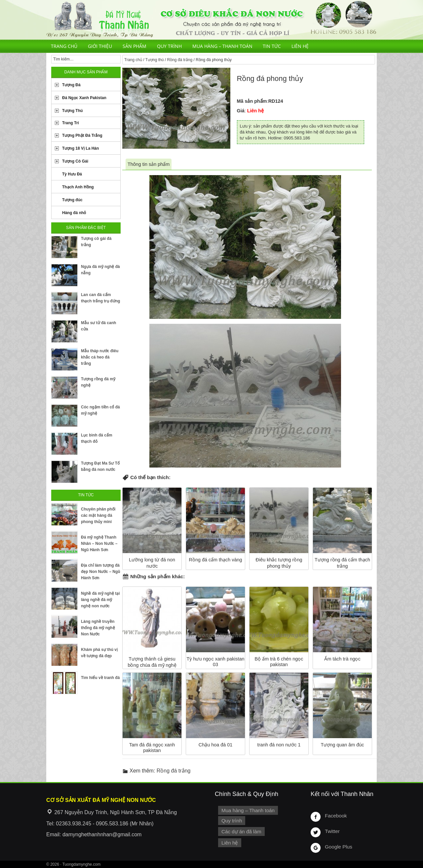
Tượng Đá (71, 85)
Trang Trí (71, 123)
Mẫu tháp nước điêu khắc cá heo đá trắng (100, 357)
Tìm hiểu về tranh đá (100, 678)
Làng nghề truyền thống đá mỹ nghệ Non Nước (98, 628)
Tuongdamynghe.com (82, 864)
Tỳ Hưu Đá (72, 174)
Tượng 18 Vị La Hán (80, 148)
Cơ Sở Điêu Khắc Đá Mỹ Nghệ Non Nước (211, 20)
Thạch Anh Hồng (78, 187)
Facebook (335, 815)
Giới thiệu (100, 46)
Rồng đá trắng (180, 60)
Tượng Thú (72, 111)
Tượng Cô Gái (75, 161)
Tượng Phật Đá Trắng (82, 135)
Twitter (332, 831)
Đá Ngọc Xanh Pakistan (84, 98)
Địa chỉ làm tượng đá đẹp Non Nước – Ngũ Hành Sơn (101, 572)
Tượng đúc (72, 200)
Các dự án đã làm (240, 831)
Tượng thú (155, 60)
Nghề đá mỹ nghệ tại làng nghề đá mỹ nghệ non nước (100, 600)
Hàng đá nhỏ (74, 213)
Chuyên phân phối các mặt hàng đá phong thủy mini (98, 515)
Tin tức (272, 46)
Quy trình (169, 46)
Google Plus (338, 847)
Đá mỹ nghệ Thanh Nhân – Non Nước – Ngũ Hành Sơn (99, 544)
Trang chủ (64, 46)
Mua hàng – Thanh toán (222, 46)
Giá (241, 111)
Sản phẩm (135, 46)
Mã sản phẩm (252, 101)
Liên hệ (300, 46)
